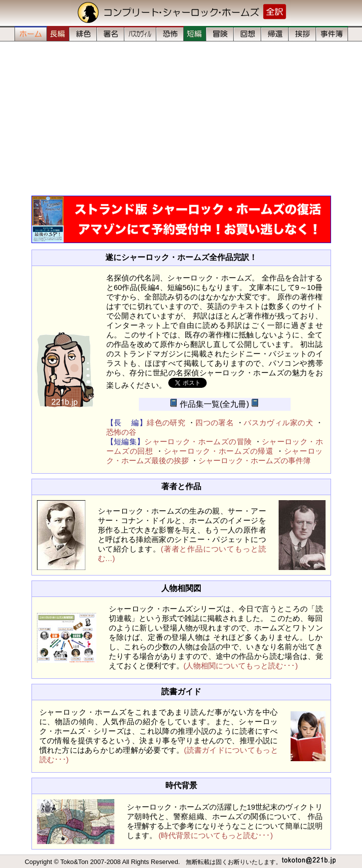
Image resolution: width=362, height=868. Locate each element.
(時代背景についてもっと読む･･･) (216, 836)
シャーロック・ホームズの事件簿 (254, 461)
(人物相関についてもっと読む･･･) (241, 666)
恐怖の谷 (121, 432)
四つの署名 (214, 423)
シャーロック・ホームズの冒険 (198, 442)
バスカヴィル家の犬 (278, 423)
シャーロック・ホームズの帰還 (219, 451)
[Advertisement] (181, 118)
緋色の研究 (166, 423)
